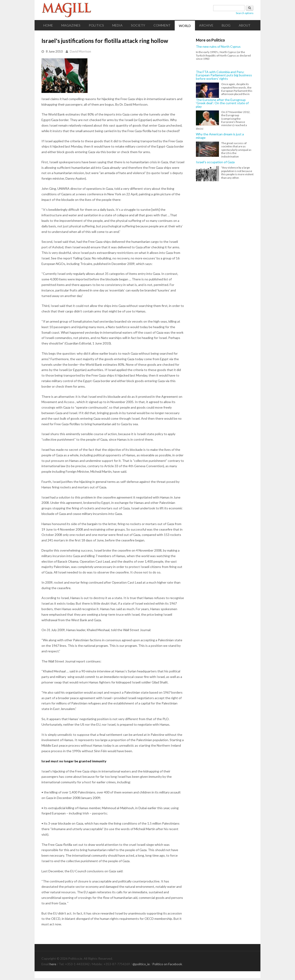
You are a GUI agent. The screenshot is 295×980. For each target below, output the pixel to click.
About (245, 25)
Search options (245, 13)
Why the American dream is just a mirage (220, 136)
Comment (162, 25)
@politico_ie (141, 964)
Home (48, 25)
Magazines (71, 25)
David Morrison (80, 51)
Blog (226, 25)
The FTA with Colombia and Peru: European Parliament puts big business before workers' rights (224, 75)
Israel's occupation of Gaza (215, 162)
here (53, 964)
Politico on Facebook (167, 964)
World (185, 26)
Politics (96, 25)
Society (138, 25)
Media (117, 25)
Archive (206, 25)
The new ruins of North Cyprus (218, 47)
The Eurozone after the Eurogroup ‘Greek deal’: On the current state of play (222, 103)
